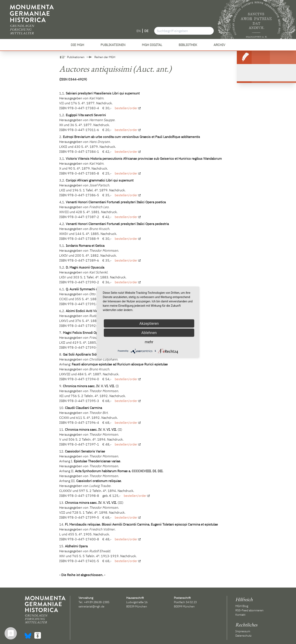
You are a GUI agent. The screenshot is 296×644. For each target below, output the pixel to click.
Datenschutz (243, 636)
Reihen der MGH (105, 57)
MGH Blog (242, 606)
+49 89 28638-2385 (97, 602)
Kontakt (240, 615)
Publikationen (76, 57)
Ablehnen (149, 332)
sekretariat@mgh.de (91, 606)
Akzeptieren (149, 323)
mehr (149, 342)
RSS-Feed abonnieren (249, 610)
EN (139, 31)
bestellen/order (126, 108)
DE (146, 31)
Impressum (243, 631)
